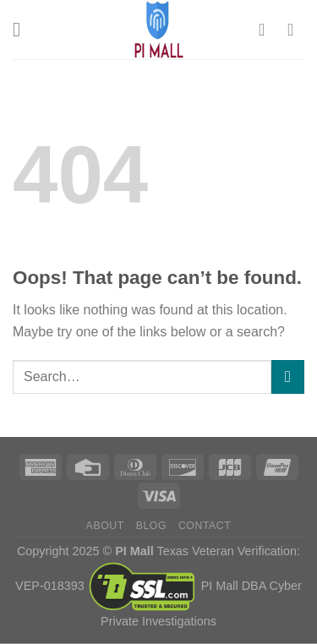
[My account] (267, 30)
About (105, 526)
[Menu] (23, 29)
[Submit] (288, 377)
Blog (151, 526)
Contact (205, 526)
